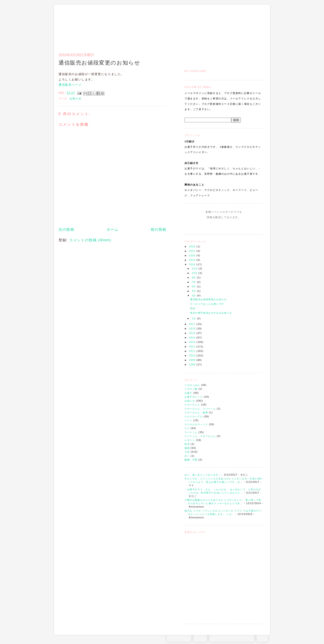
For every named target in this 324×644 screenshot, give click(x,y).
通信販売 (216, 26)
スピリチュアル (194, 417)
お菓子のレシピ (194, 397)
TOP (262, 637)
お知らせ (190, 401)
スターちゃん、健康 (196, 413)
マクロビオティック (196, 424)
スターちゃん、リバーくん (200, 409)
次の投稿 (66, 229)
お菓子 (188, 393)
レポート (190, 440)
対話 (193, 308)
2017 (193, 324)
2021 (193, 251)
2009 (193, 360)
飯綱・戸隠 (191, 460)
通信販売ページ (70, 85)
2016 (193, 329)
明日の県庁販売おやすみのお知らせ (211, 313)
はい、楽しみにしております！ (203, 475)
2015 (193, 333)
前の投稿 (159, 229)
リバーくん (191, 432)
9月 (194, 278)
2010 (193, 356)
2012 (193, 347)
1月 (194, 319)
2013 (193, 342)
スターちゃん (192, 405)
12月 (195, 269)
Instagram (211, 226)
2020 (193, 256)
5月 (194, 287)
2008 (193, 365)
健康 (187, 448)
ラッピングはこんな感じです (207, 304)
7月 (194, 282)
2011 (193, 351)
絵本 (187, 444)
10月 (195, 273)
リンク (255, 26)
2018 (193, 265)
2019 (193, 260)
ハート (188, 420)
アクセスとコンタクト (241, 26)
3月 (194, 296)
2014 (193, 338)
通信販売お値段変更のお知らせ (208, 299)
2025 (193, 247)
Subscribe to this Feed (239, 226)
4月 (194, 291)
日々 (187, 456)
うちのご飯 (191, 389)
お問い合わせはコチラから (232, 637)
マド (187, 428)
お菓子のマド (72, 24)
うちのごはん (192, 385)
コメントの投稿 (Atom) (90, 240)
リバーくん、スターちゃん (200, 436)
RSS (200, 637)
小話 (187, 452)
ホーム (113, 229)
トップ (193, 26)
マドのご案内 (205, 26)
